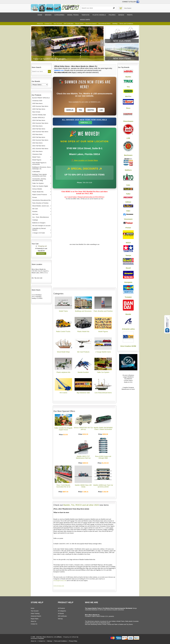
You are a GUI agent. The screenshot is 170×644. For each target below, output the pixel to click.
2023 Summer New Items (40, 132)
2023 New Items (37, 134)
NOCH (128, 243)
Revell (128, 268)
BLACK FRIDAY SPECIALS (41, 98)
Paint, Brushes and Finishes (103, 311)
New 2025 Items (122, 41)
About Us (40, 24)
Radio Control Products (40, 195)
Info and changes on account (41, 226)
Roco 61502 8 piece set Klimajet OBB (103, 457)
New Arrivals (36, 112)
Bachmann (128, 155)
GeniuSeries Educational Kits (41, 200)
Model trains (73, 15)
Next (102, 43)
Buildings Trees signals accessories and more (40, 175)
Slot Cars (35, 214)
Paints (130, 15)
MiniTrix (128, 96)
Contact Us (48, 24)
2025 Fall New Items (39, 109)
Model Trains (36, 157)
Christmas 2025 (37, 101)
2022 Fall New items (39, 137)
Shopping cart (42, 246)
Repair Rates (79, 24)
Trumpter (128, 297)
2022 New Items (37, 143)
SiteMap (115, 24)
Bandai (121, 15)
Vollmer (128, 202)
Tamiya (128, 255)
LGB (101, 110)
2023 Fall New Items (39, 129)
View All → (85, 123)
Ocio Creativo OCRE (128, 346)
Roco (128, 108)
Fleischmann (128, 121)
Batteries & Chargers (39, 223)
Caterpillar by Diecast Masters (39, 229)
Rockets (35, 211)
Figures (112, 15)
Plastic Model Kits (38, 192)
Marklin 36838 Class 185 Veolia (83, 486)
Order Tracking (35, 614)
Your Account (58, 24)
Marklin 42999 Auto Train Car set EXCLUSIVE (103, 486)
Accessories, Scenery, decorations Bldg (39, 180)
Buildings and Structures (83, 311)
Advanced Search (91, 24)
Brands (48, 15)
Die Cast (35, 209)
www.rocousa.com (59, 586)
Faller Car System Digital (40, 186)
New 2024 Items (122, 58)
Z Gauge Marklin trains (103, 352)
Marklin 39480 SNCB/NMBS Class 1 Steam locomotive (103, 428)
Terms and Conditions (126, 24)
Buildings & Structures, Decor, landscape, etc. (42, 168)
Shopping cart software (70, 637)
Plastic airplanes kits (63, 372)
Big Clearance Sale (83, 393)
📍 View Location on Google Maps (85, 160)
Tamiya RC (85, 15)
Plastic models (99, 15)
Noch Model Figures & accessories (39, 163)
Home (40, 15)
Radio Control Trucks (63, 331)
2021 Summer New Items (40, 149)
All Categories (62, 611)
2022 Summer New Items (40, 140)
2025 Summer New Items (40, 106)
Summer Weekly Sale (39, 115)
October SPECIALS (38, 118)
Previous (33, 43)
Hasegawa (128, 282)
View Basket (128, 8)
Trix (80, 110)
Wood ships (85, 20)
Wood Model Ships (63, 352)
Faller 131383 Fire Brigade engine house (63, 429)
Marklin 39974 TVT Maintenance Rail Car (83, 457)
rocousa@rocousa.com (60, 580)
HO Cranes (63, 393)
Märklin (70, 110)
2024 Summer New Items (40, 123)
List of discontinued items (103, 393)
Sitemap (60, 619)
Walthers (128, 170)
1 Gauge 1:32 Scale (39, 233)
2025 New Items (37, 103)
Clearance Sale (37, 154)
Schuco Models (37, 189)
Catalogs (35, 220)
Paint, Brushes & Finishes (40, 203)
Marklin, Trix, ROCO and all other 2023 (81, 505)
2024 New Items (37, 126)
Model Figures (37, 160)
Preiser (128, 228)
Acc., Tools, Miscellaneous (41, 217)
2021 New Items (37, 151)
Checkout (41, 253)
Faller (128, 194)
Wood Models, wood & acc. (41, 206)
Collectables (36, 172)
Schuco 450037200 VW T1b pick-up (83, 428)
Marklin (128, 77)
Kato (128, 185)
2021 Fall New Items (39, 146)
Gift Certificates (69, 24)
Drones (35, 197)
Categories (59, 15)
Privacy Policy (73, 641)
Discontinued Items (104, 24)
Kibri (128, 211)
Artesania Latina (128, 329)
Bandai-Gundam (83, 372)
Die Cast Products (83, 352)
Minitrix (91, 110)
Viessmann (128, 219)
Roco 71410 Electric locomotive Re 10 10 (63, 486)
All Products (61, 608)
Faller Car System (38, 183)
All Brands (61, 614)
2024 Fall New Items (39, 120)
